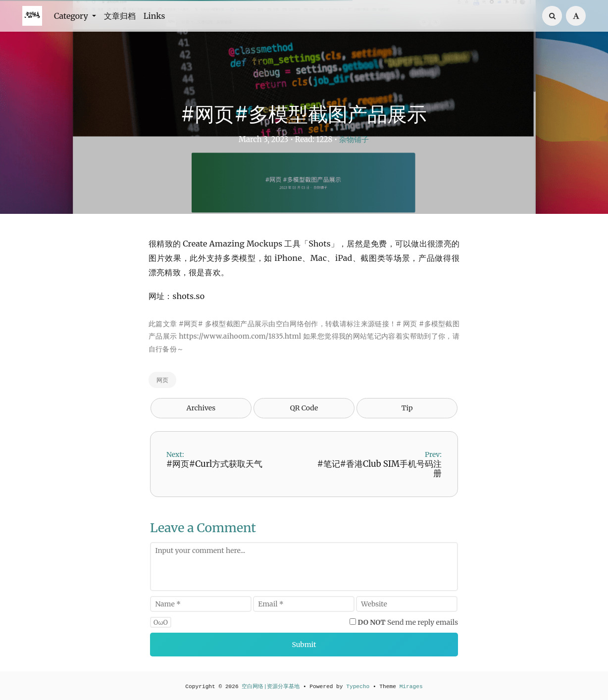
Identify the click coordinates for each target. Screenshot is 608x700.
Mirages (411, 687)
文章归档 (120, 16)
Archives (201, 408)
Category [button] (72, 16)
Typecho (358, 687)
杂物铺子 (354, 139)
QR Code (304, 408)
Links (154, 16)
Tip (407, 408)
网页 (162, 380)
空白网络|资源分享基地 (271, 687)
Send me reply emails (408, 622)
